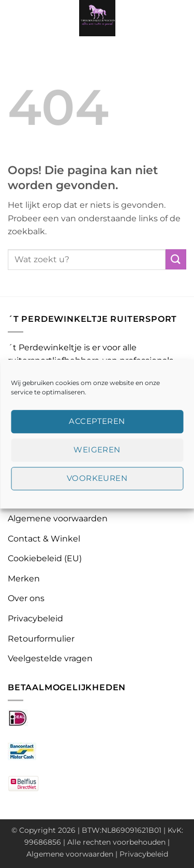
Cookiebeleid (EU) (45, 558)
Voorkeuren (97, 478)
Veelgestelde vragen (50, 658)
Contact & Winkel (44, 539)
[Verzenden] (176, 259)
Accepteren (97, 421)
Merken (24, 579)
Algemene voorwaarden (58, 518)
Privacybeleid (35, 618)
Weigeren (97, 450)
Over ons (26, 598)
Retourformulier (41, 639)
